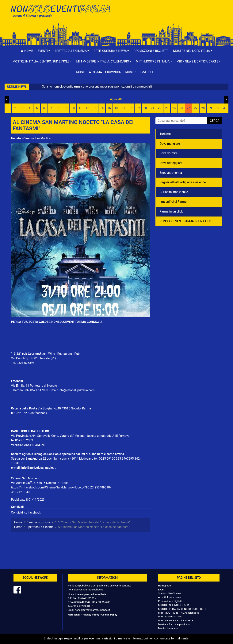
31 (225, 108)
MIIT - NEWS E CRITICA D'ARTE (176, 620)
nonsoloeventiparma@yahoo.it (85, 589)
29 (210, 108)
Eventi (162, 589)
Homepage (164, 586)
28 (203, 108)
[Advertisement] (171, 15)
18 (131, 108)
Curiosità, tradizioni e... (175, 192)
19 (138, 108)
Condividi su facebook (26, 512)
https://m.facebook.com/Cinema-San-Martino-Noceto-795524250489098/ (61, 487)
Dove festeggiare (171, 163)
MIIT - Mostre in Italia (170, 616)
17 (124, 108)
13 (95, 108)
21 (152, 108)
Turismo (165, 134)
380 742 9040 (20, 492)
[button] (44, 51)
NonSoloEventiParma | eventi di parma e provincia (62, 11)
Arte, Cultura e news (170, 597)
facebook (41, 413)
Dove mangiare (170, 144)
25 (181, 108)
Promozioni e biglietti (151, 51)
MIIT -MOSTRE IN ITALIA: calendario (179, 613)
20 (145, 108)
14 (102, 108)
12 (87, 108)
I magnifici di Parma (173, 202)
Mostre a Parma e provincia (98, 72)
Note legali (74, 615)
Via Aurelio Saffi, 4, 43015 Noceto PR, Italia (40, 483)
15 (109, 108)
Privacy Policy (91, 615)
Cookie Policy (109, 615)
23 (167, 108)
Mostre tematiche (168, 628)
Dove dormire (168, 153)
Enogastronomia (171, 173)
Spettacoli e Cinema (170, 593)
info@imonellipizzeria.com (77, 390)
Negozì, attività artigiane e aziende (183, 182)
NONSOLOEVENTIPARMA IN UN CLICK (185, 221)
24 (174, 108)
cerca (215, 121)
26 (189, 108)
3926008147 (86, 606)
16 (116, 108)
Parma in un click (171, 211)
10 (73, 108)
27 (196, 108)
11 (80, 108)
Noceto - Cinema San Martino (31, 138)
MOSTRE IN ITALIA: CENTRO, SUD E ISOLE (182, 609)
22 (160, 108)
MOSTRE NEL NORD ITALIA (174, 605)
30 (217, 108)
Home (27, 51)
